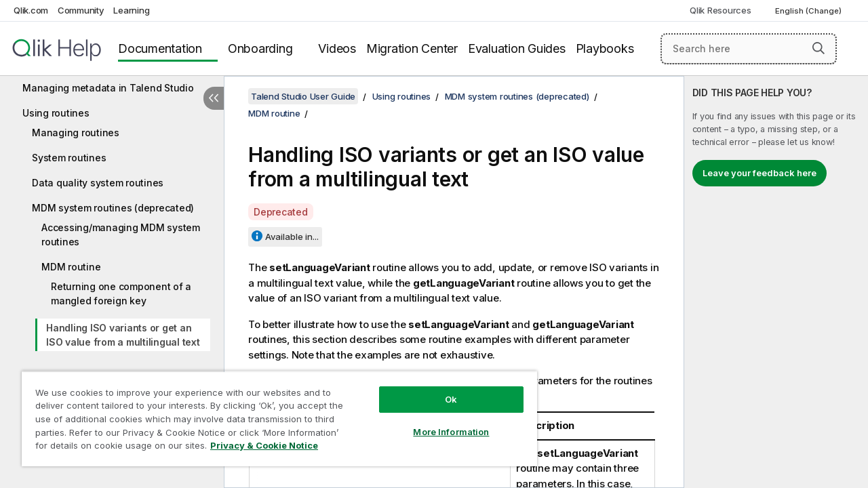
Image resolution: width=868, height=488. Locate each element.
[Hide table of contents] (214, 98)
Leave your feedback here (759, 173)
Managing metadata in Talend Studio (108, 88)
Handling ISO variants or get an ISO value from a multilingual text (123, 335)
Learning (131, 10)
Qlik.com (31, 10)
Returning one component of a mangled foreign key (121, 293)
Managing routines (76, 133)
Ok (441, 389)
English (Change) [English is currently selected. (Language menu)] (809, 11)
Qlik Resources (721, 10)
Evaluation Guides (517, 48)
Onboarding (260, 48)
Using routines (56, 113)
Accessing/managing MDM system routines (121, 235)
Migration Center (412, 48)
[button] (818, 48)
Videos (337, 48)
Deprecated (281, 212)
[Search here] (749, 49)
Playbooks (605, 48)
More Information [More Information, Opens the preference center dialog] (441, 422)
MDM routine (71, 267)
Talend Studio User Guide (303, 96)
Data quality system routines (98, 183)
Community (81, 10)
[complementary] (776, 282)
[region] (273, 413)
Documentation (160, 48)
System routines (69, 158)
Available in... (292, 237)
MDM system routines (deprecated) (113, 208)
